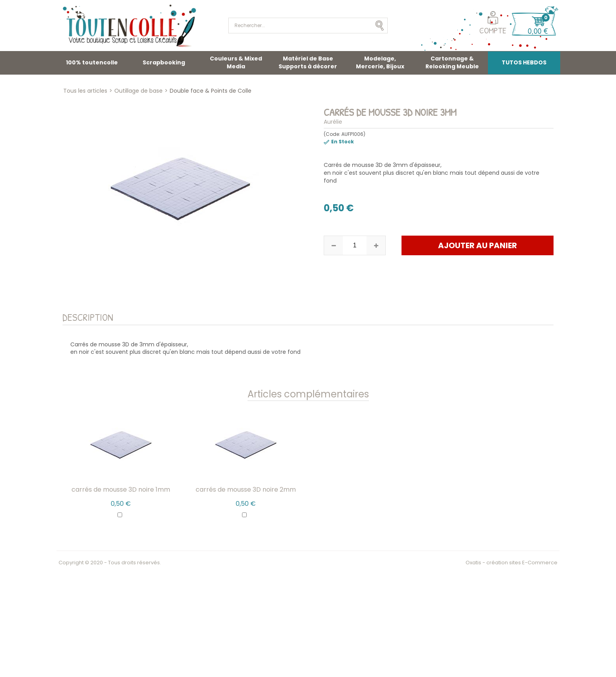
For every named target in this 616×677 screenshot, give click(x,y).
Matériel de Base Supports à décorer (308, 62)
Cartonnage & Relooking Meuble (452, 62)
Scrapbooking (164, 62)
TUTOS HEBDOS (524, 62)
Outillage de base (138, 91)
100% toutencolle (92, 62)
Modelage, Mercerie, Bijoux (380, 62)
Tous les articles (85, 91)
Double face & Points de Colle (211, 91)
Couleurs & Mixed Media (236, 62)
